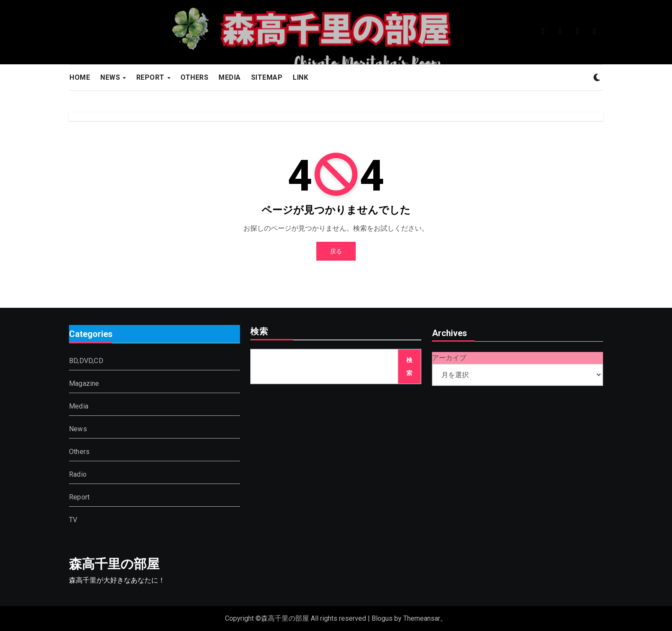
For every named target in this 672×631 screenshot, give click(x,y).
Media (79, 407)
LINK (300, 77)
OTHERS (194, 77)
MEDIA (230, 77)
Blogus (382, 618)
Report (79, 497)
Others (79, 452)
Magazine (84, 384)
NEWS (111, 77)
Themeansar (422, 618)
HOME (80, 77)
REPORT (151, 77)
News (78, 429)
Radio (78, 475)
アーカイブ (449, 358)
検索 (259, 332)
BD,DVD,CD (86, 361)
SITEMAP (267, 77)
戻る (336, 251)
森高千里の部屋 (114, 564)
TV (73, 520)
